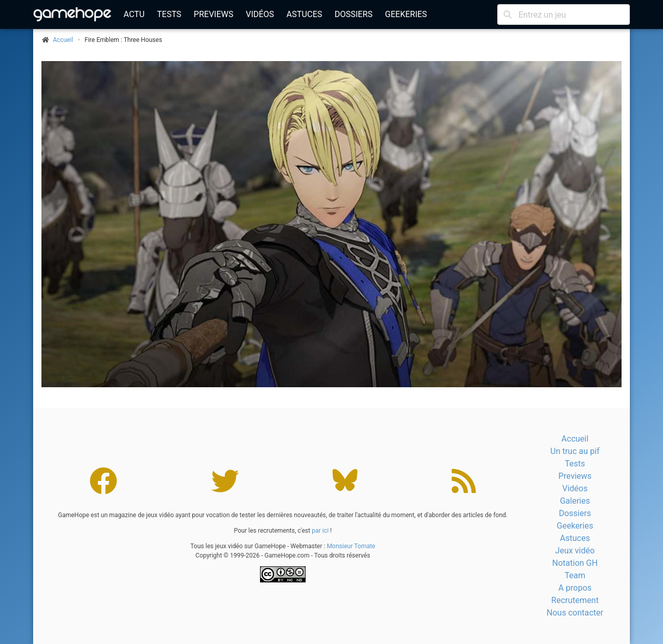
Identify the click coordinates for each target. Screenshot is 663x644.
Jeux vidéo (575, 551)
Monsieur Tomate (351, 546)
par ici (320, 531)
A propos (575, 588)
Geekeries (406, 14)
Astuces (304, 14)
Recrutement (575, 600)
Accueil (575, 439)
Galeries (575, 501)
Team (575, 575)
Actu (134, 14)
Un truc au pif (575, 451)
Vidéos (260, 14)
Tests (169, 14)
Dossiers (354, 14)
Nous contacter (575, 613)
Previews (213, 14)
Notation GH (575, 563)
